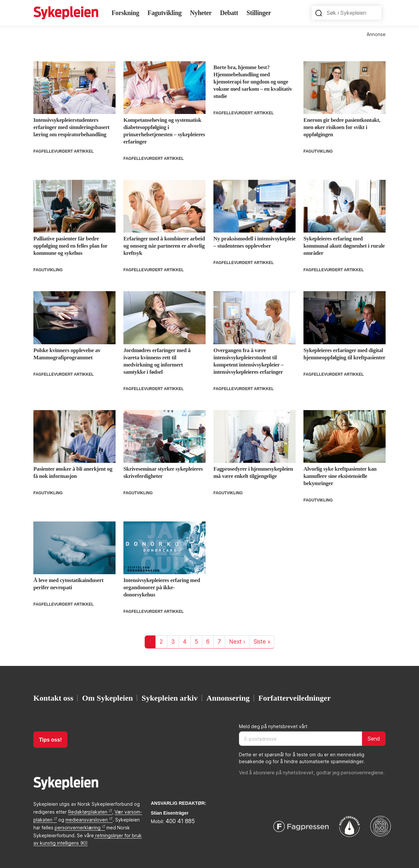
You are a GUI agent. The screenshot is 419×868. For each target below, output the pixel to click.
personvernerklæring (80, 828)
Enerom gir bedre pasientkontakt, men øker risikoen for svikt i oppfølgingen (342, 127)
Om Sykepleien (108, 698)
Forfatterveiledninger (294, 698)
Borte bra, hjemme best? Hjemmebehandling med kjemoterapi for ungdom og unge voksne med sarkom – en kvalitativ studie (253, 82)
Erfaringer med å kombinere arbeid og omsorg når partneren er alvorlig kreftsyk (164, 246)
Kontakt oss (53, 698)
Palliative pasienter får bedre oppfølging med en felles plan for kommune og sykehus (70, 246)
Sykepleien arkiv (170, 698)
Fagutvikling (165, 13)
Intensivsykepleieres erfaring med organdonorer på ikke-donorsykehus (162, 587)
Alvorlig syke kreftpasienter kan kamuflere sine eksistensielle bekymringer (340, 476)
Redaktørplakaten (90, 812)
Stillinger (259, 13)
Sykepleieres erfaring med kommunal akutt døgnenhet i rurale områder (344, 246)
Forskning (125, 13)
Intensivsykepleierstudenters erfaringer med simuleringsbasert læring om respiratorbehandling (71, 127)
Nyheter (201, 13)
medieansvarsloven (89, 820)
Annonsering (228, 698)
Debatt (229, 13)
